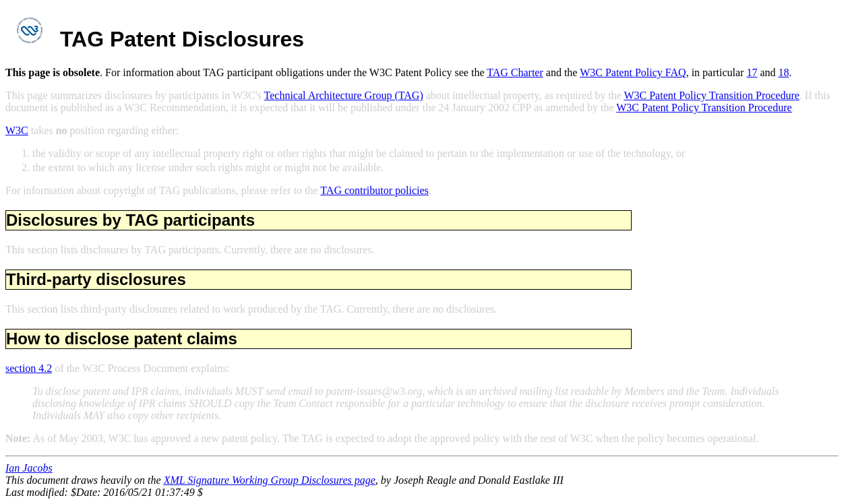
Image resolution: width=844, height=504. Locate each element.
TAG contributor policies (374, 190)
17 (752, 72)
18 (783, 72)
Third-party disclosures (96, 279)
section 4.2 (29, 368)
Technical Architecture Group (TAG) (344, 95)
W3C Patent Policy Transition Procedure (711, 95)
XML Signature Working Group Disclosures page (270, 480)
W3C (17, 130)
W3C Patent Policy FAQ (633, 72)
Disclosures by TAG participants (130, 220)
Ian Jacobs (29, 468)
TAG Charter (515, 72)
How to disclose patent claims (122, 339)
